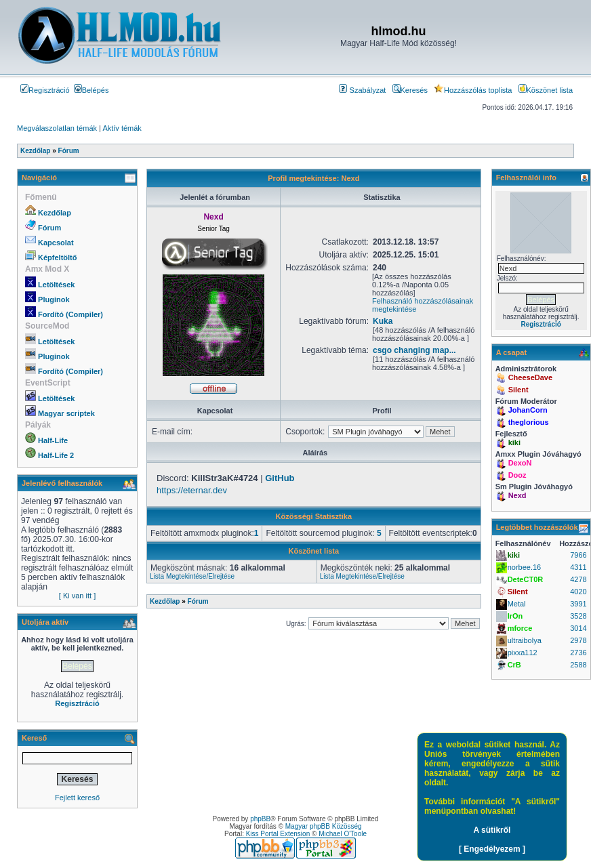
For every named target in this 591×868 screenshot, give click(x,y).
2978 (578, 640)
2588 (578, 665)
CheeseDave (530, 377)
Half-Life (53, 440)
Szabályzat (362, 90)
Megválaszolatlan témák (57, 128)
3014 (578, 628)
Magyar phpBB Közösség (324, 826)
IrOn (515, 616)
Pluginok (54, 299)
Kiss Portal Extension (278, 834)
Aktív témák (122, 128)
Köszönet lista (546, 90)
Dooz (517, 475)
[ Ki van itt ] (77, 596)
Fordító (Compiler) (70, 314)
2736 (578, 653)
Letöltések (56, 285)
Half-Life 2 (56, 455)
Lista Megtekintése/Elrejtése (192, 576)
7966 (578, 555)
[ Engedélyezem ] (492, 849)
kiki (514, 442)
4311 (578, 567)
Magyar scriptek (66, 413)
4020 (578, 592)
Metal (517, 604)
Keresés (410, 90)
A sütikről (492, 830)
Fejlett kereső (77, 798)
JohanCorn (528, 410)
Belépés (91, 90)
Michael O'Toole (343, 834)
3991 (578, 604)
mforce (520, 628)
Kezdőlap (55, 213)
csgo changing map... (414, 350)
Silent (518, 390)
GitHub (280, 478)
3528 (578, 616)
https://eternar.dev (192, 490)
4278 (578, 579)
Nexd (517, 495)
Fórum (49, 228)
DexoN (520, 463)
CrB (514, 665)
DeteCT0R (526, 579)
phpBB (260, 819)
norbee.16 (525, 567)
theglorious (529, 422)
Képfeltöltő (57, 257)
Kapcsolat (56, 243)
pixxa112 (523, 653)
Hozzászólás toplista (473, 90)
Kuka (383, 321)
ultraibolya (525, 640)
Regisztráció (45, 90)
